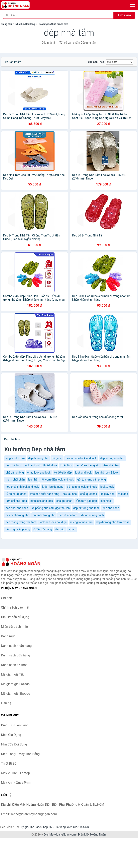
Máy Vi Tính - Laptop (15, 773)
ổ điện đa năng (43, 529)
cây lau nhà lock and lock (81, 458)
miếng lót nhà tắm (81, 522)
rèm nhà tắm (111, 465)
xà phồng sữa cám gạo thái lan (51, 508)
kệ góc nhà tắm (15, 458)
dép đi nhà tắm (68, 515)
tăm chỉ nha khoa (16, 501)
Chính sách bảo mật (15, 608)
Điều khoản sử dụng (15, 617)
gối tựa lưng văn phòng (92, 480)
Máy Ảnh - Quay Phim (16, 783)
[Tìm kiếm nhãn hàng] (58, 15)
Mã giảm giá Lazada (15, 684)
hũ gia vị (57, 458)
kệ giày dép (107, 494)
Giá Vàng (60, 827)
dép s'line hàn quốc (87, 465)
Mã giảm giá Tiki (13, 674)
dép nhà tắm (13, 465)
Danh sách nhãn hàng (16, 646)
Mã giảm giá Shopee (15, 694)
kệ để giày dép (63, 473)
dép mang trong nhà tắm (21, 522)
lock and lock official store (41, 465)
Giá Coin (84, 827)
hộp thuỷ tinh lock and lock (22, 487)
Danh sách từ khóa (14, 665)
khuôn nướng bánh (92, 515)
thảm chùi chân (15, 480)
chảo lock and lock (39, 473)
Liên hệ (6, 703)
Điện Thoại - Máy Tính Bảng (20, 754)
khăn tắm (66, 465)
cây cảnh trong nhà (17, 515)
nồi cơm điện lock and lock (57, 480)
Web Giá (72, 827)
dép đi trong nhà (38, 458)
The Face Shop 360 (41, 827)
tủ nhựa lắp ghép (16, 494)
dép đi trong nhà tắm (86, 508)
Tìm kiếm (124, 15)
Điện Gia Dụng (11, 735)
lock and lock (83, 473)
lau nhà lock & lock (107, 473)
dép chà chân (111, 508)
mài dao (123, 494)
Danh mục (8, 636)
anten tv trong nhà (44, 515)
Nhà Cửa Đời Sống (25, 24)
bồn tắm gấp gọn (86, 501)
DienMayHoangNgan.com (60, 835)
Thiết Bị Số (9, 764)
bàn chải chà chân (17, 508)
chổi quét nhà (89, 494)
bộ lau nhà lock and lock (82, 487)
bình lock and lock (42, 501)
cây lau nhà (70, 494)
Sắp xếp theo (96, 62)
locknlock (106, 501)
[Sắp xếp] (120, 62)
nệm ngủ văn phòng (18, 529)
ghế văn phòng (15, 473)
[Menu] (132, 5)
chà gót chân (64, 501)
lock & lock (107, 487)
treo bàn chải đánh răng (45, 494)
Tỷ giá (25, 827)
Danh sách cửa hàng (15, 655)
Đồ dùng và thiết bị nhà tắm (53, 24)
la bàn (72, 529)
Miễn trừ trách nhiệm (16, 627)
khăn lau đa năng (53, 487)
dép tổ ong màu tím (112, 458)
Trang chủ (6, 24)
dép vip (60, 529)
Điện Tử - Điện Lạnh (15, 725)
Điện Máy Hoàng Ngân (92, 835)
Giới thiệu (8, 598)
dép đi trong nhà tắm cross (113, 522)
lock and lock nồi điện (53, 522)
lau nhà (33, 480)
